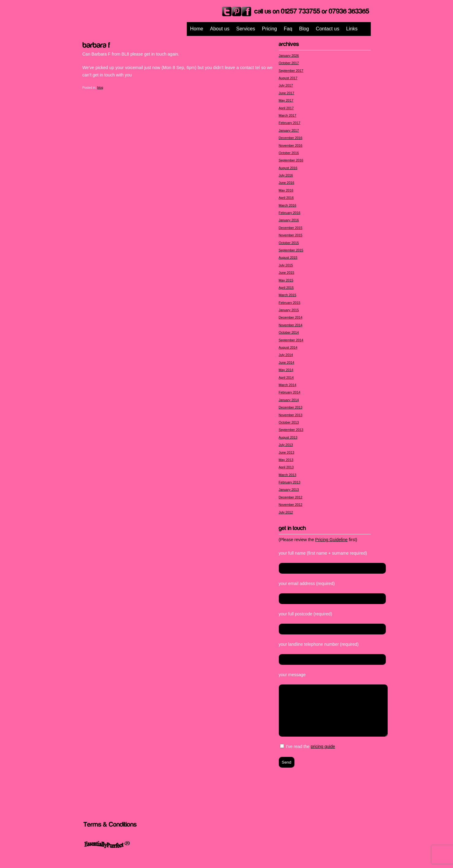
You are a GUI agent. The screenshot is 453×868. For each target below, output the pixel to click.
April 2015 (286, 288)
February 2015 (290, 303)
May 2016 (286, 190)
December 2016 (291, 138)
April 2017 (286, 108)
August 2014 (288, 347)
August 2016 (288, 168)
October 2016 (289, 153)
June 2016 (287, 183)
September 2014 (291, 340)
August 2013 (288, 437)
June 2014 (287, 362)
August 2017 (288, 78)
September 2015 (291, 250)
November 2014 (291, 325)
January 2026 (289, 56)
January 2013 (289, 490)
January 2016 (289, 220)
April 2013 (286, 467)
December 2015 (291, 228)
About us (220, 29)
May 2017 (286, 100)
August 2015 (288, 258)
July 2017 (286, 85)
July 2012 (286, 512)
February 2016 (290, 213)
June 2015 (287, 273)
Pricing (269, 29)
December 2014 (291, 317)
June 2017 (287, 93)
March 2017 (288, 115)
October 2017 (289, 63)
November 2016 (291, 145)
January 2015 (289, 310)
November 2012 (291, 505)
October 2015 (289, 243)
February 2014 (290, 392)
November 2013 (291, 415)
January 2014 (289, 400)
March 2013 (288, 475)
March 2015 (288, 295)
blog (100, 88)
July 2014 (286, 355)
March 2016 (288, 205)
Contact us (328, 29)
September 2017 (291, 71)
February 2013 (290, 482)
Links (352, 29)
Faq (288, 29)
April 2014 (286, 378)
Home (197, 29)
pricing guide (323, 746)
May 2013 (286, 460)
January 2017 (289, 130)
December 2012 (291, 497)
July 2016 (286, 175)
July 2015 (286, 265)
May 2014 (286, 370)
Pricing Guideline (332, 540)
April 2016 (286, 198)
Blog (304, 29)
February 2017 (290, 123)
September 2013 (291, 430)
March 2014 (288, 385)
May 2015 (286, 280)
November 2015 (291, 235)
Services (246, 29)
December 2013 (291, 407)
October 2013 (289, 422)
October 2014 (289, 332)
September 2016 (291, 160)
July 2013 (286, 445)
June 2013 (287, 452)
